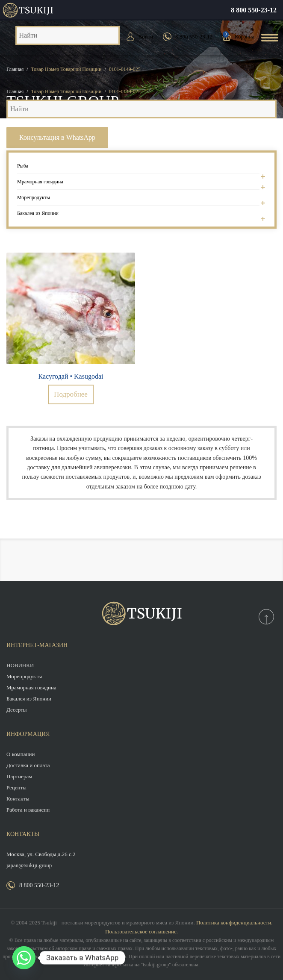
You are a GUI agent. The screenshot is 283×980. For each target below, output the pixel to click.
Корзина (245, 37)
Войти (146, 37)
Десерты (17, 710)
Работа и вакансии (28, 810)
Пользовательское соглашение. (141, 931)
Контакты (18, 799)
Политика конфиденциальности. (234, 923)
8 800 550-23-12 (254, 10)
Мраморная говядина (138, 184)
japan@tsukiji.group (29, 865)
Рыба (138, 169)
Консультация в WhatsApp (57, 137)
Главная (15, 69)
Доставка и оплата (28, 765)
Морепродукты (138, 200)
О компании (21, 754)
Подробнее (71, 394)
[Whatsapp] (24, 958)
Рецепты (16, 787)
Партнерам (19, 776)
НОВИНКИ (20, 665)
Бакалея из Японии (138, 213)
